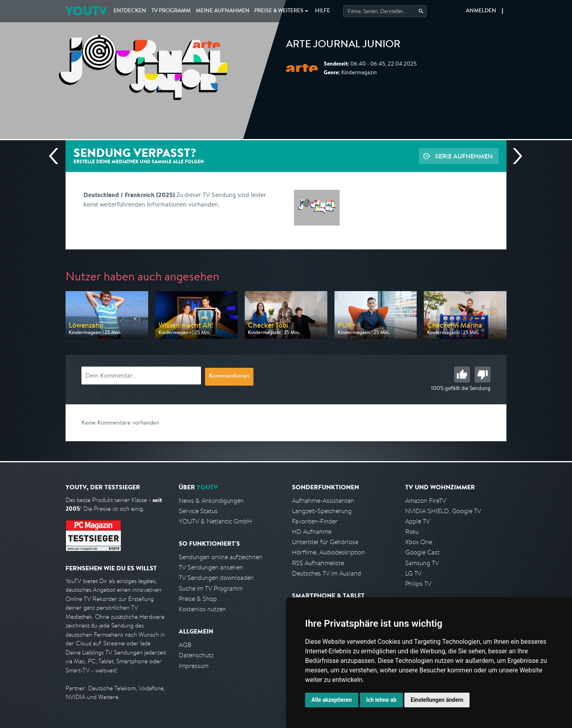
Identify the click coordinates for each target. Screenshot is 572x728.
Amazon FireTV (426, 501)
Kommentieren (229, 377)
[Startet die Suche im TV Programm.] (385, 11)
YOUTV (86, 11)
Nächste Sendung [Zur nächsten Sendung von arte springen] (514, 156)
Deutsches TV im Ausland (327, 573)
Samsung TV (422, 563)
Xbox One (419, 542)
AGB (185, 645)
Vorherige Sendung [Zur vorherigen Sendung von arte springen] (57, 156)
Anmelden (481, 11)
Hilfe (323, 11)
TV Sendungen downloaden (216, 578)
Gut (462, 375)
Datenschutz (196, 655)
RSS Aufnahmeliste (318, 563)
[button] (502, 11)
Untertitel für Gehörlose (325, 542)
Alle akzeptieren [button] (332, 700)
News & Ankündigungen (211, 501)
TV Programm (171, 11)
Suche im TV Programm (211, 588)
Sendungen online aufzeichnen (221, 557)
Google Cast (422, 552)
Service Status (198, 511)
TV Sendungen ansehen (211, 567)
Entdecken (130, 11)
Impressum (194, 666)
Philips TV (418, 584)
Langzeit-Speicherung (322, 511)
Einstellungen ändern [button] (437, 700)
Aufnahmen (223, 11)
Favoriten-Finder (315, 521)
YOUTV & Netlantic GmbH (215, 521)
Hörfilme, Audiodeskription (329, 552)
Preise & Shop (198, 599)
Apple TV (417, 521)
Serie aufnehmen (464, 156)
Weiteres (279, 11)
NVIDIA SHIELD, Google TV (443, 511)
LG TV (413, 573)
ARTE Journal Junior (343, 45)
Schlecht (483, 375)
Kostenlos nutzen (202, 609)
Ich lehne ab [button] (381, 700)
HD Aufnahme (312, 532)
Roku (412, 532)
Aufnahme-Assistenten (323, 501)
